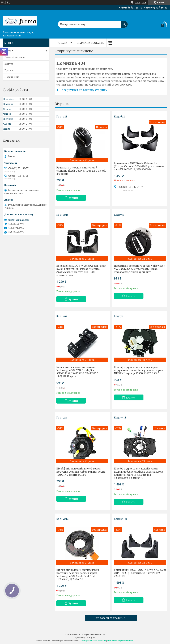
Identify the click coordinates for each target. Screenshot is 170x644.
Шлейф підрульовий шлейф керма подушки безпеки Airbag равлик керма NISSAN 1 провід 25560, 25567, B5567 (139, 370)
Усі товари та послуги (110, 618)
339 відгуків (141, 2)
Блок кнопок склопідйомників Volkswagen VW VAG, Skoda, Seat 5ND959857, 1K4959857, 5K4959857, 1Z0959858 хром (77, 372)
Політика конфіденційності (120, 641)
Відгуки (9, 64)
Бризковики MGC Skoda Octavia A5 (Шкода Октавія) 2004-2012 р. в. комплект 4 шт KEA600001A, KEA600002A (140, 166)
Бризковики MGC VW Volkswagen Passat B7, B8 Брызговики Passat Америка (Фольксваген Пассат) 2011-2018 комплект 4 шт (81, 270)
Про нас (9, 70)
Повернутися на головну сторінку (83, 90)
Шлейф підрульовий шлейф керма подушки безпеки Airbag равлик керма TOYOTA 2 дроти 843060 (81, 472)
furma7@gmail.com (19, 220)
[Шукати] (124, 23)
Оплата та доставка (90, 43)
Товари (62, 43)
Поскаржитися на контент (93, 641)
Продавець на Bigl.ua (85, 637)
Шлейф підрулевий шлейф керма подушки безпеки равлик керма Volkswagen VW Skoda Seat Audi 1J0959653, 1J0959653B (78, 574)
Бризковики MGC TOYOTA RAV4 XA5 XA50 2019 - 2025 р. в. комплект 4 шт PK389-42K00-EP (140, 573)
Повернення (12, 77)
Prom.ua (101, 634)
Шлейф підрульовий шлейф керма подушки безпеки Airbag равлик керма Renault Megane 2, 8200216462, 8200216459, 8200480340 (139, 473)
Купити (73, 198)
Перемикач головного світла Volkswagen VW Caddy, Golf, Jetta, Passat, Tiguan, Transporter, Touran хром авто (140, 269)
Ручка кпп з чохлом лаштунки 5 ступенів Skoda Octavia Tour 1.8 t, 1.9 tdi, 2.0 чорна (81, 171)
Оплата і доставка (15, 57)
